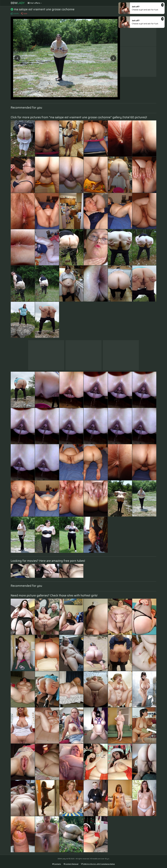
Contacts (57, 864)
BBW (18, 3)
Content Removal (71, 864)
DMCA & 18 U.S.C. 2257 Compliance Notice (98, 864)
